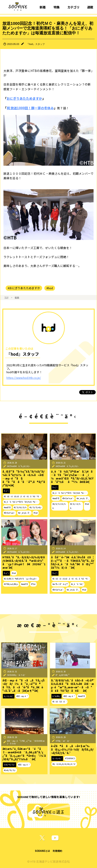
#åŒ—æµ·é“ (22, 696)
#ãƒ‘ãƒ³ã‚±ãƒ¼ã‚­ (59, 506)
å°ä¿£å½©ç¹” (63, 675)
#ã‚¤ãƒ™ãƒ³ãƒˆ (10, 770)
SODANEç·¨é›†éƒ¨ (17, 675)
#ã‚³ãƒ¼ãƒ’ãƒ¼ (20, 507)
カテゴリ (73, 7)
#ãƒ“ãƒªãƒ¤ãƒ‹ (35, 507)
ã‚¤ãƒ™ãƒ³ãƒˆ (9, 765)
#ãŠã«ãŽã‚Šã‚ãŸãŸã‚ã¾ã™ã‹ (22, 496)
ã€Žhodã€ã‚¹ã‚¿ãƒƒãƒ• (19, 466)
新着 (43, 7)
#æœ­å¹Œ (7, 507)
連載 (90, 7)
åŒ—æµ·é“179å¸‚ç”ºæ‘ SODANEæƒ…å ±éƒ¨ (26, 742)
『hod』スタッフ (36, 44)
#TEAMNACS (70, 758)
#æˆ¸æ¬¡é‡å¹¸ (24, 513)
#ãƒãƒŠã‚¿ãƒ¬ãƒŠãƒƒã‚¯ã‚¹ (64, 764)
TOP (6, 297)
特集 (57, 7)
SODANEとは (42, 851)
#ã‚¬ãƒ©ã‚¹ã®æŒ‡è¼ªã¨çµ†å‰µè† (21, 579)
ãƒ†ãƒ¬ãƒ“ (9, 696)
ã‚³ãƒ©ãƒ (57, 696)
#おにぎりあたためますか (24, 288)
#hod (50, 288)
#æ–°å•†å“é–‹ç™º (60, 584)
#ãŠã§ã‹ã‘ (59, 702)
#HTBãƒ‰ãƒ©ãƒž (11, 584)
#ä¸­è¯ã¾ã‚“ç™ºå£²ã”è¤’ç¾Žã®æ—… (21, 502)
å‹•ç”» (6, 491)
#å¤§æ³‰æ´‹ (9, 513)
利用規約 (57, 851)
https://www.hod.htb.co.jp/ (24, 378)
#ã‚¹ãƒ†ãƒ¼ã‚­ (75, 506)
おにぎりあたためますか (24, 98)
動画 (17, 297)
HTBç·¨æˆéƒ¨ (63, 741)
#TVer (33, 584)
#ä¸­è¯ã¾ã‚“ (77, 584)
